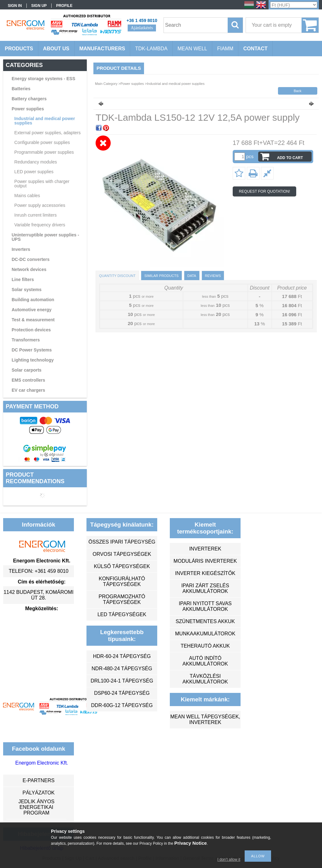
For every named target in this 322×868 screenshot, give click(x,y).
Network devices (29, 269)
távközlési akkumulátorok (205, 679)
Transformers (26, 340)
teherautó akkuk (205, 646)
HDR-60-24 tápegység (122, 656)
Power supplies (28, 109)
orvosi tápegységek (122, 554)
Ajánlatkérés (142, 28)
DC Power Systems (32, 350)
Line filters (23, 279)
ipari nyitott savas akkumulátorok (205, 606)
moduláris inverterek (205, 561)
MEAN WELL (192, 49)
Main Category (106, 84)
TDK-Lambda (151, 49)
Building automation (33, 300)
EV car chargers (28, 390)
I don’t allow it (229, 860)
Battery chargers (29, 99)
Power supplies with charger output (42, 184)
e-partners (39, 780)
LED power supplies (34, 172)
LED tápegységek (122, 614)
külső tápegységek (122, 566)
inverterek (205, 549)
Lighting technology (33, 360)
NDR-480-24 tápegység (122, 669)
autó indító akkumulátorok (205, 661)
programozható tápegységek (122, 599)
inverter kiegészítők (205, 573)
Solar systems (27, 290)
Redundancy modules (36, 162)
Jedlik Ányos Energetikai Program (36, 807)
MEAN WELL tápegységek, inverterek (205, 719)
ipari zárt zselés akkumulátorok (205, 588)
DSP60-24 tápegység (122, 693)
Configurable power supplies (42, 142)
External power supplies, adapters (48, 133)
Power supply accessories (40, 205)
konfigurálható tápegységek (122, 581)
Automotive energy (32, 310)
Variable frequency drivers (40, 225)
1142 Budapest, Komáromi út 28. (38, 595)
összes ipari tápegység (122, 542)
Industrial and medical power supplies (45, 121)
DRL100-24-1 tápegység (122, 681)
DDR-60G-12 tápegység (122, 705)
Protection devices (31, 330)
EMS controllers (28, 380)
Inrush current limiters (36, 215)
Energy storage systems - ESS (43, 79)
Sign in (15, 6)
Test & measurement (33, 320)
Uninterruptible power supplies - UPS (45, 237)
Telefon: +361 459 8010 (39, 571)
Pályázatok (38, 793)
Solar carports (27, 370)
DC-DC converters (31, 259)
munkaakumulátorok (205, 634)
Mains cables (27, 196)
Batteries (21, 89)
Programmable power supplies (44, 152)
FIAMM (225, 49)
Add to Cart (290, 158)
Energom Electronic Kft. (42, 763)
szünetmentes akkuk (205, 621)
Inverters (21, 249)
